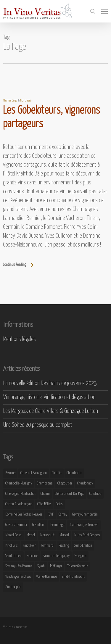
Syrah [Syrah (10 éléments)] (41, 566)
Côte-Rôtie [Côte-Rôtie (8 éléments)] (44, 504)
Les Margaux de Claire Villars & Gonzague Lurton (51, 411)
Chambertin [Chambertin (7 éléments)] (74, 473)
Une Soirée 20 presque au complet (38, 425)
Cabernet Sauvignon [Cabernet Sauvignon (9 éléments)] (34, 473)
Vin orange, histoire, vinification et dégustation (49, 397)
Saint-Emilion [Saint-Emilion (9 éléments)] (83, 546)
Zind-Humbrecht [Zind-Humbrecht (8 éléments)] (73, 577)
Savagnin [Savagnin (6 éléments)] (81, 556)
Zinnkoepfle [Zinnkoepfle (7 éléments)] (13, 587)
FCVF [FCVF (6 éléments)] (50, 515)
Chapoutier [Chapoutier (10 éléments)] (65, 483)
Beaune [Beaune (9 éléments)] (10, 473)
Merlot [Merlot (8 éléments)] (31, 535)
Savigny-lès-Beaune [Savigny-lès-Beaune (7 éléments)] (19, 566)
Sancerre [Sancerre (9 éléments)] (32, 556)
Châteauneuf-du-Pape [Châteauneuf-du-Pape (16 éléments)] (70, 494)
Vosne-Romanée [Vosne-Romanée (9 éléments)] (46, 577)
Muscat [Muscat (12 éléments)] (64, 535)
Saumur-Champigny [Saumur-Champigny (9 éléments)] (56, 556)
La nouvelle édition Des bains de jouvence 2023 (50, 383)
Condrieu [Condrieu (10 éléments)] (95, 494)
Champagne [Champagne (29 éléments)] (45, 483)
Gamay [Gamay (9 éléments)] (63, 515)
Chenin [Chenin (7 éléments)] (45, 494)
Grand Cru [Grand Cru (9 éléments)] (39, 525)
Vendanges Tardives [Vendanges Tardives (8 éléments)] (18, 577)
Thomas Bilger (10, 100)
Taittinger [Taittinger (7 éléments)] (56, 566)
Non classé (26, 100)
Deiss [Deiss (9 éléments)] (59, 504)
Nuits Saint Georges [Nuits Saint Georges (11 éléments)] (87, 535)
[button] (104, 11)
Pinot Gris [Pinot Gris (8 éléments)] (12, 546)
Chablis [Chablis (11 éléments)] (57, 473)
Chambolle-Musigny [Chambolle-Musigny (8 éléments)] (19, 483)
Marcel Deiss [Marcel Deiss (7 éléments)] (13, 535)
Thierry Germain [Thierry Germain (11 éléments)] (78, 566)
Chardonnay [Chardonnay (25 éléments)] (85, 483)
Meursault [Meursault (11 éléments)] (47, 535)
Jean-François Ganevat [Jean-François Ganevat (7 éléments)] (84, 525)
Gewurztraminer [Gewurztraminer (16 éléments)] (16, 525)
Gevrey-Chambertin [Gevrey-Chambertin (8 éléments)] (85, 515)
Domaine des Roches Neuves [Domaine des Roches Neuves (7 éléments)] (24, 515)
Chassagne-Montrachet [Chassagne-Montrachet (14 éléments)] (20, 494)
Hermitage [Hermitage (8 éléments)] (57, 525)
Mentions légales (20, 339)
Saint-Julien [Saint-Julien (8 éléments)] (13, 556)
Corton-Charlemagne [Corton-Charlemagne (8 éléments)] (19, 504)
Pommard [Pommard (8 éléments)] (47, 546)
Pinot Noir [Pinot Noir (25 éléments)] (29, 546)
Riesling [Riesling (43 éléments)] (64, 546)
